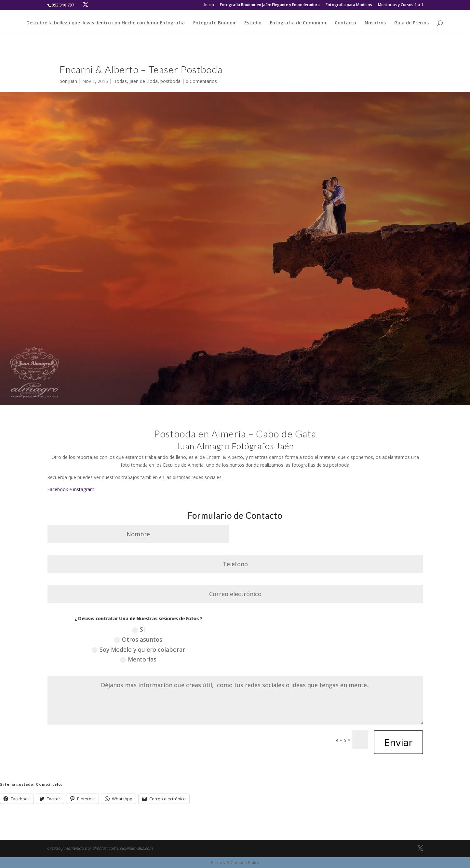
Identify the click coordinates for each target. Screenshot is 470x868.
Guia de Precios (411, 23)
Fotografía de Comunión (298, 23)
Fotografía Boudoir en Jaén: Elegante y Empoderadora (270, 5)
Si (138, 629)
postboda (170, 81)
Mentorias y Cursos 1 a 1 (401, 5)
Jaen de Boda (144, 81)
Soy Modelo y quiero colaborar (138, 649)
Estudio (253, 23)
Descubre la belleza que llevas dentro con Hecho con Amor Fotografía (106, 23)
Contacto (345, 23)
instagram (84, 489)
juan (73, 81)
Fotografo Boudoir (215, 23)
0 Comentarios (201, 81)
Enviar (398, 742)
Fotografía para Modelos (349, 5)
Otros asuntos (138, 639)
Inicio (209, 5)
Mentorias (138, 659)
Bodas (120, 81)
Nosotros (375, 23)
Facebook (58, 489)
